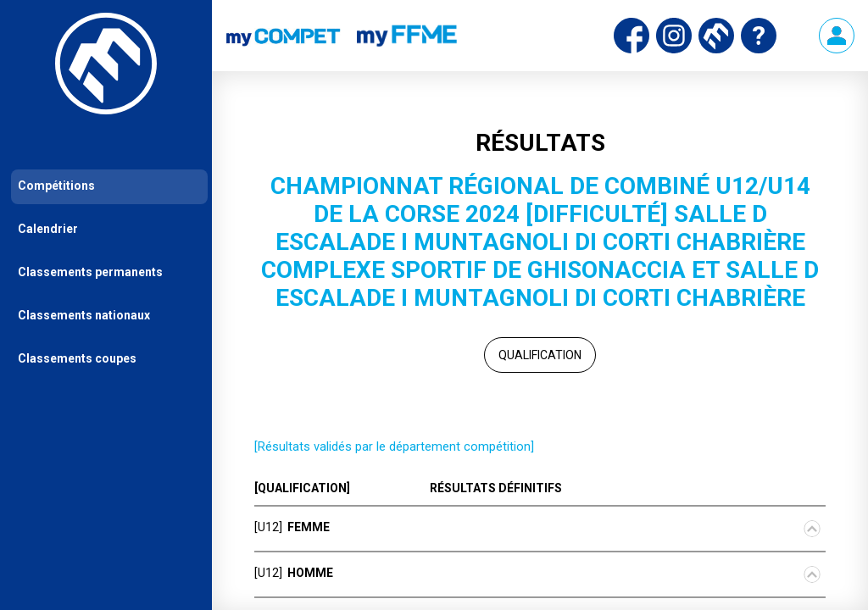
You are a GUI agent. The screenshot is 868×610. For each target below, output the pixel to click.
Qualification (540, 355)
